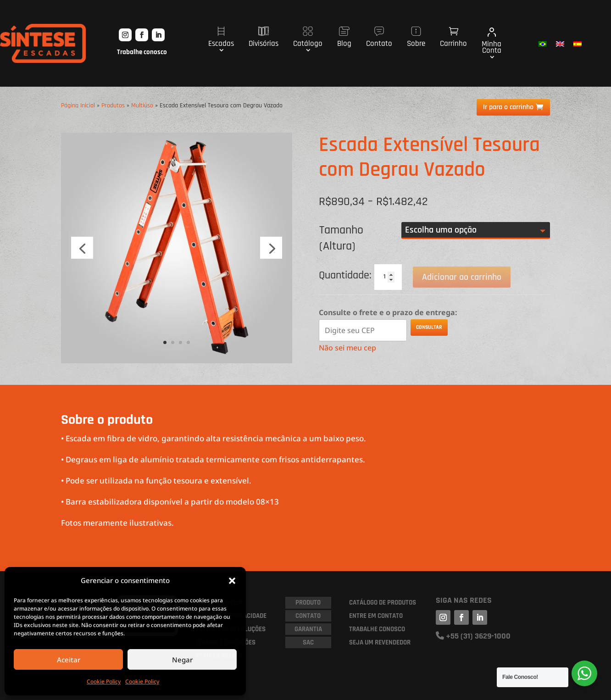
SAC (308, 642)
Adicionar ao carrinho (462, 277)
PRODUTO (308, 603)
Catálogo (308, 38)
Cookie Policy (104, 681)
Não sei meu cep (347, 348)
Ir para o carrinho (508, 107)
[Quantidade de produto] (388, 277)
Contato (379, 38)
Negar (182, 660)
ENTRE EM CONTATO (376, 616)
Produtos (113, 106)
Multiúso (142, 106)
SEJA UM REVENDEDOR (380, 642)
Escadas (221, 38)
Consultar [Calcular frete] (429, 327)
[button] (232, 581)
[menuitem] (543, 44)
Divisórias (264, 38)
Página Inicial (78, 106)
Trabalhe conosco (142, 52)
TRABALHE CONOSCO (377, 629)
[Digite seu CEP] (363, 330)
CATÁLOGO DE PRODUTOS (383, 603)
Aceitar (69, 660)
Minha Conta (492, 41)
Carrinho (453, 38)
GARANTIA (308, 629)
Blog (344, 38)
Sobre (416, 38)
